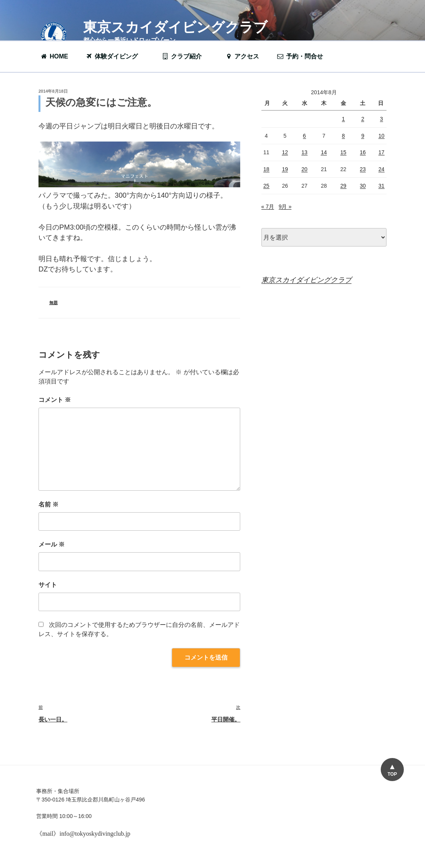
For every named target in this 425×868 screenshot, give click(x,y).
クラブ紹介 (186, 56)
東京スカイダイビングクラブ (175, 27)
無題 (54, 303)
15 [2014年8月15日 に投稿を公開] (343, 152)
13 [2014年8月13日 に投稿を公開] (305, 152)
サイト (48, 585)
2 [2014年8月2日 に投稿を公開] (363, 119)
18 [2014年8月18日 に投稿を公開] (266, 169)
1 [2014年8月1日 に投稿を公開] (343, 119)
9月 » (285, 207)
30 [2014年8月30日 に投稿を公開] (363, 186)
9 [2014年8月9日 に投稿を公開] (363, 136)
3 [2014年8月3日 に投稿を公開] (381, 119)
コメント (55, 400)
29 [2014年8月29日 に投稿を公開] (343, 186)
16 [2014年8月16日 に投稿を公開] (363, 152)
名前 (49, 504)
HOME (54, 56)
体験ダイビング (115, 56)
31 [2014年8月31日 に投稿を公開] (381, 186)
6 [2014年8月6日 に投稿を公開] (305, 136)
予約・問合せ (304, 56)
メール (52, 544)
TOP (392, 774)
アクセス (242, 56)
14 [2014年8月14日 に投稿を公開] (324, 152)
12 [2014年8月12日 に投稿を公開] (285, 152)
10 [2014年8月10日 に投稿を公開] (381, 136)
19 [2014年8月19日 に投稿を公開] (285, 169)
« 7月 (268, 207)
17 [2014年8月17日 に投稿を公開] (381, 152)
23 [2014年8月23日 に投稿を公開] (363, 169)
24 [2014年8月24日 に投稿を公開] (381, 169)
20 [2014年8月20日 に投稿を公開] (305, 169)
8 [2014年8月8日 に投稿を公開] (343, 136)
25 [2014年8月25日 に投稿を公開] (266, 186)
